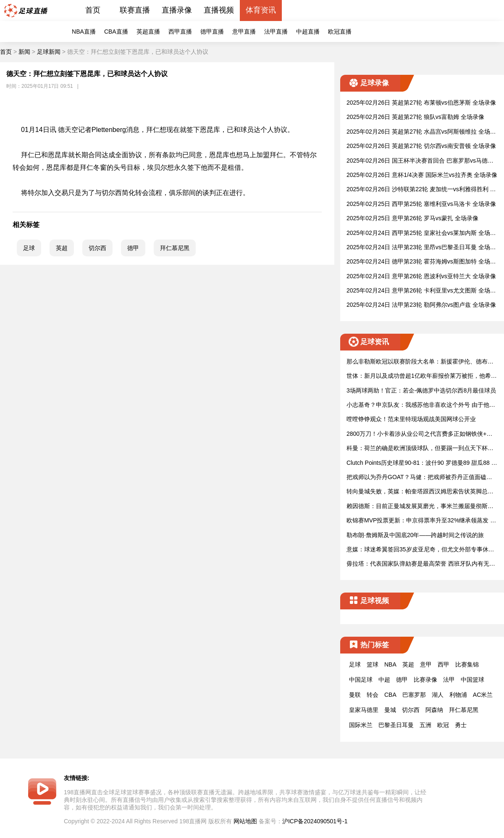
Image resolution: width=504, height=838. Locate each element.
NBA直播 (84, 32)
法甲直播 (276, 32)
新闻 (24, 52)
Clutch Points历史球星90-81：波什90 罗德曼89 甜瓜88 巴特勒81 (422, 463)
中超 (384, 680)
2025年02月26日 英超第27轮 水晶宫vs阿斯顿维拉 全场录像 (421, 132)
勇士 (461, 725)
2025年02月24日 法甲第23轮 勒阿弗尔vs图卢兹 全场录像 (421, 305)
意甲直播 (244, 32)
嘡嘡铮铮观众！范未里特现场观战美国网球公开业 (411, 419)
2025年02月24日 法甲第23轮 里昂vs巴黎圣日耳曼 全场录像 (421, 248)
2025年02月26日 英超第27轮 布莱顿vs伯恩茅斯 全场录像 (421, 103)
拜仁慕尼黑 (175, 248)
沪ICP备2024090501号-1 (315, 821)
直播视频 (219, 10)
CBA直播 (116, 32)
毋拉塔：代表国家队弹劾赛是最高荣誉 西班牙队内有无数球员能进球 (421, 564)
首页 (93, 10)
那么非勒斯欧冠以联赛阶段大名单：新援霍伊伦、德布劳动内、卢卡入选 (420, 362)
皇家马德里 (364, 710)
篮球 (373, 664)
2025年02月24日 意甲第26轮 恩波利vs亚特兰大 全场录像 (421, 276)
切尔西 (97, 248)
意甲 (426, 664)
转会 (373, 695)
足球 (29, 248)
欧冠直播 (340, 32)
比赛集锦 (467, 664)
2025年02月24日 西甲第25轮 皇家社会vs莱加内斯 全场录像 (421, 233)
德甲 (133, 248)
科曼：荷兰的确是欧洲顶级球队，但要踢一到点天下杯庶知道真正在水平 (420, 449)
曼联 (355, 695)
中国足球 (361, 680)
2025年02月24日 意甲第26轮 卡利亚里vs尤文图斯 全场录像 (421, 291)
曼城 (390, 710)
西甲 (444, 664)
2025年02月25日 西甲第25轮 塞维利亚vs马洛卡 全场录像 (421, 204)
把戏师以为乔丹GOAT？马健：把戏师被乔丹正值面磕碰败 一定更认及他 (419, 478)
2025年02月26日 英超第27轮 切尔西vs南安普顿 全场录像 (421, 146)
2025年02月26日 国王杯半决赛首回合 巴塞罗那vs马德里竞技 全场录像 (420, 161)
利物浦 (458, 695)
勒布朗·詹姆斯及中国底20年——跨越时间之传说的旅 (415, 535)
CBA (390, 695)
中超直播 (308, 32)
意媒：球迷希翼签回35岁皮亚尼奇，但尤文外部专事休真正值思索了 (420, 550)
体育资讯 (261, 10)
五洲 (425, 725)
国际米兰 (361, 725)
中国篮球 (472, 680)
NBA (390, 664)
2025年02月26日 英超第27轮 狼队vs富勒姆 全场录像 (415, 117)
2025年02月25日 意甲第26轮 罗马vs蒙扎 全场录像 (412, 218)
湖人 (438, 695)
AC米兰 (483, 695)
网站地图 (245, 821)
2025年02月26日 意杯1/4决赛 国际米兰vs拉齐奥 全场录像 (422, 175)
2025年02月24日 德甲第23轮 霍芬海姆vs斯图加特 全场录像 (421, 262)
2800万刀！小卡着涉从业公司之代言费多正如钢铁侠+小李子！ (419, 434)
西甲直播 (180, 32)
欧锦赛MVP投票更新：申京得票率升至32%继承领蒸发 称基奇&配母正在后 (421, 521)
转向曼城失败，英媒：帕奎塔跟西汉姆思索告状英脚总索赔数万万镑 (420, 492)
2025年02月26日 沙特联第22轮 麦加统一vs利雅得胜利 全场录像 (421, 190)
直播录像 (177, 10)
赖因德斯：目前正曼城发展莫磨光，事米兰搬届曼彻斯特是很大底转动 (420, 507)
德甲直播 (212, 32)
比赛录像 (425, 680)
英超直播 (148, 32)
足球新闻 (49, 52)
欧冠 (443, 725)
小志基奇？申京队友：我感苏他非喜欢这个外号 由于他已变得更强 (421, 405)
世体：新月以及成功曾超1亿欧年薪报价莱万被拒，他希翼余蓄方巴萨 (422, 376)
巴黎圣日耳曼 (396, 725)
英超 (62, 248)
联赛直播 (135, 10)
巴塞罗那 (414, 695)
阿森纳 (434, 710)
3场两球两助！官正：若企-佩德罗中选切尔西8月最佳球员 (421, 390)
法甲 (449, 680)
